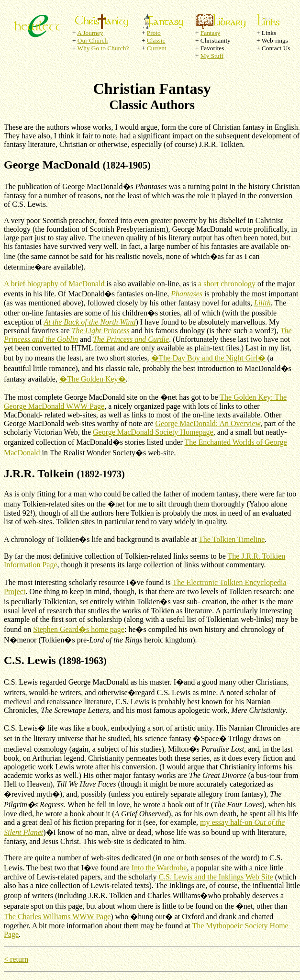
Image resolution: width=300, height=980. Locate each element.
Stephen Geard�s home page (79, 629)
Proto (154, 33)
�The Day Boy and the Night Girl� (208, 358)
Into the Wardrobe (159, 868)
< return (16, 959)
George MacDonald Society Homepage (153, 432)
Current (157, 48)
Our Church (93, 40)
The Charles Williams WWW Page (57, 917)
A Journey (90, 33)
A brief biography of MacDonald (54, 284)
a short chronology (227, 284)
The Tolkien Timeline (232, 539)
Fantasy (210, 33)
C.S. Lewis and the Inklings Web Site (216, 877)
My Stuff (212, 56)
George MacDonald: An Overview (208, 423)
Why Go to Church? (103, 48)
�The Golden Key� (93, 379)
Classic (156, 40)
